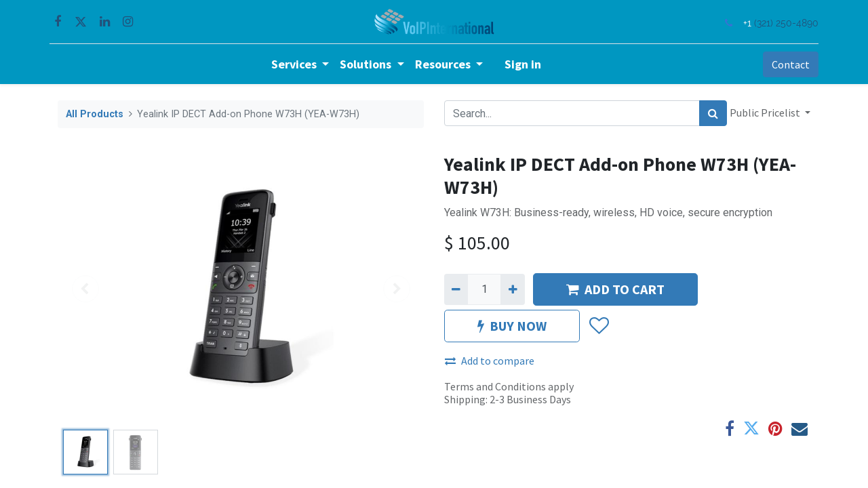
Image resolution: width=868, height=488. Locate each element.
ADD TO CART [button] (615, 289)
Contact (783, 64)
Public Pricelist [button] (766, 113)
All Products (95, 114)
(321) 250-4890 (778, 23)
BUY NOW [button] (512, 326)
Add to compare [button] (490, 361)
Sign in (523, 64)
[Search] (713, 113)
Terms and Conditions (495, 386)
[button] (598, 326)
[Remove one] (456, 289)
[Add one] (512, 289)
